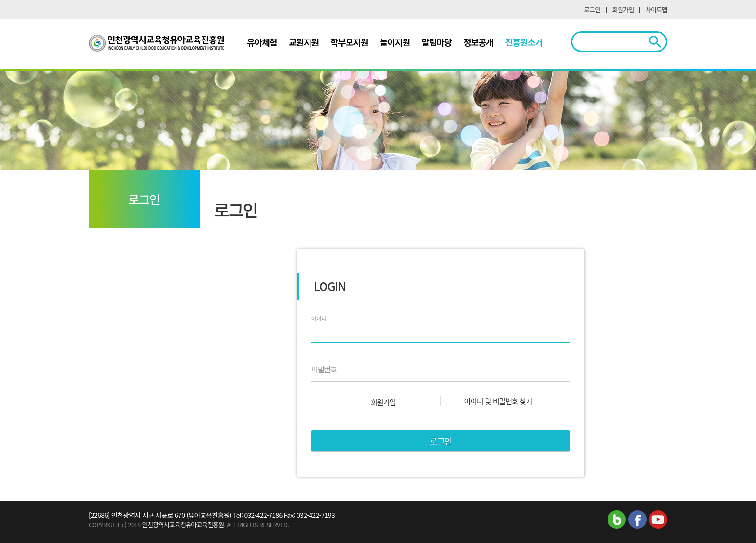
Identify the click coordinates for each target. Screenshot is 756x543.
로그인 (593, 9)
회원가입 (623, 9)
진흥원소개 (524, 42)
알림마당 (437, 42)
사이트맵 (656, 9)
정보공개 (479, 42)
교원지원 (304, 42)
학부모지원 (349, 42)
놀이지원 (395, 42)
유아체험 (262, 42)
